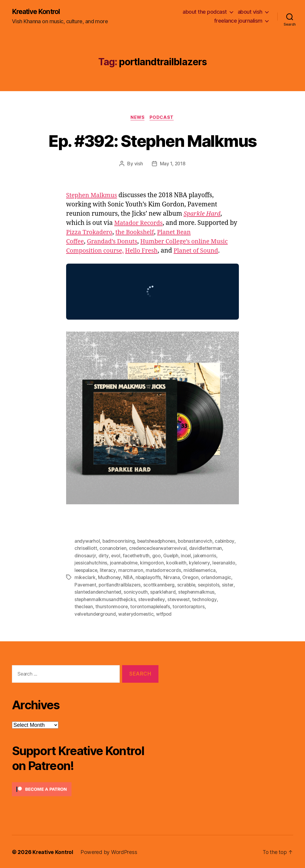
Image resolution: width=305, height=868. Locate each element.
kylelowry (201, 563)
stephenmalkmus (198, 592)
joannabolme (124, 563)
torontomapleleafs (151, 606)
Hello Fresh (145, 252)
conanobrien (113, 549)
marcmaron (132, 570)
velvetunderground (95, 613)
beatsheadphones (157, 542)
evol (116, 556)
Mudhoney (110, 577)
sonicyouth (136, 592)
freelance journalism (238, 21)
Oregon (192, 577)
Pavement (86, 584)
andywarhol (87, 542)
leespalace (86, 570)
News (137, 118)
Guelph (172, 556)
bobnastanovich (197, 542)
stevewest (181, 599)
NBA (129, 577)
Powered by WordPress (110, 851)
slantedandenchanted (98, 592)
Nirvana (173, 577)
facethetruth (136, 556)
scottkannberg (161, 584)
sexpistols (212, 584)
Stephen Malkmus (93, 196)
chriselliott (86, 549)
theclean (84, 606)
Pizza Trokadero (99, 233)
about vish (250, 12)
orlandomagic (218, 577)
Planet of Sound (201, 252)
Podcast (163, 118)
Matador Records (140, 224)
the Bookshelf (147, 233)
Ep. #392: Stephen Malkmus (153, 141)
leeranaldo (225, 563)
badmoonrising (119, 542)
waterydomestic (137, 613)
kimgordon (153, 563)
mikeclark (85, 577)
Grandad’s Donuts (114, 242)
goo (157, 556)
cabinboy (227, 542)
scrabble (189, 584)
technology (207, 599)
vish (138, 164)
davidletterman (208, 549)
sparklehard (164, 592)
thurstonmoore (112, 606)
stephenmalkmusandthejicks (106, 599)
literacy (109, 570)
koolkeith (177, 563)
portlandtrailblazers (121, 584)
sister (231, 584)
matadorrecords (165, 570)
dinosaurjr (85, 556)
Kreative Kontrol (38, 12)
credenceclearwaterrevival (159, 549)
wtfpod (165, 613)
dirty (103, 556)
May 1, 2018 (173, 164)
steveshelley (153, 599)
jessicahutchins (91, 563)
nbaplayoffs (149, 577)
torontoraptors (190, 606)
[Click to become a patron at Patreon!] (85, 788)
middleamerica (201, 570)
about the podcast (205, 12)
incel (187, 556)
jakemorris (206, 556)
